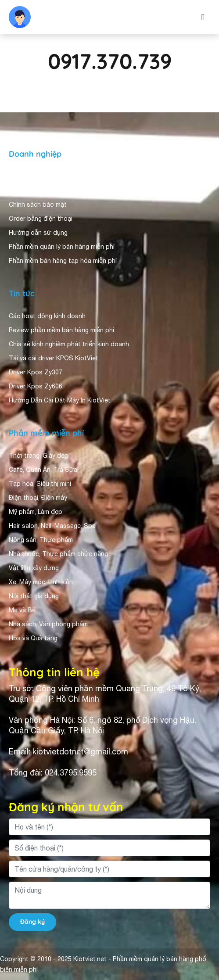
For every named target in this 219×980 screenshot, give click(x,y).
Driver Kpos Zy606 (36, 386)
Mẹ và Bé (22, 610)
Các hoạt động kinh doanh (47, 316)
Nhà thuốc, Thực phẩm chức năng (58, 554)
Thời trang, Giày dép (39, 456)
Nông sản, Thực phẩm (41, 540)
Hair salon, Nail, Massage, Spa (52, 526)
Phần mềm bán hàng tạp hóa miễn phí (63, 261)
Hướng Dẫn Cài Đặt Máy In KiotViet (60, 400)
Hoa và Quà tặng (33, 638)
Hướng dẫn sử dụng (38, 233)
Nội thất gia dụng (34, 596)
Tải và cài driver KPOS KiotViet (54, 358)
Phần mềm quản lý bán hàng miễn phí (62, 247)
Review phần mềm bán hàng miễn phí (61, 330)
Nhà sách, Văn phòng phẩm (48, 624)
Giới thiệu (23, 176)
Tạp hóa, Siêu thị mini (40, 484)
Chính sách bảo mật (38, 205)
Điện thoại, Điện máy (38, 498)
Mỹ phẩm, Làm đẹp (36, 512)
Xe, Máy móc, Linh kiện (41, 582)
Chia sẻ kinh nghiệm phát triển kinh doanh (69, 344)
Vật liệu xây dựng (34, 568)
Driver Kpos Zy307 (36, 372)
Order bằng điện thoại (41, 219)
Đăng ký (32, 922)
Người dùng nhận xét (39, 190)
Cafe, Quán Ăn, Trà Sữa (43, 470)
